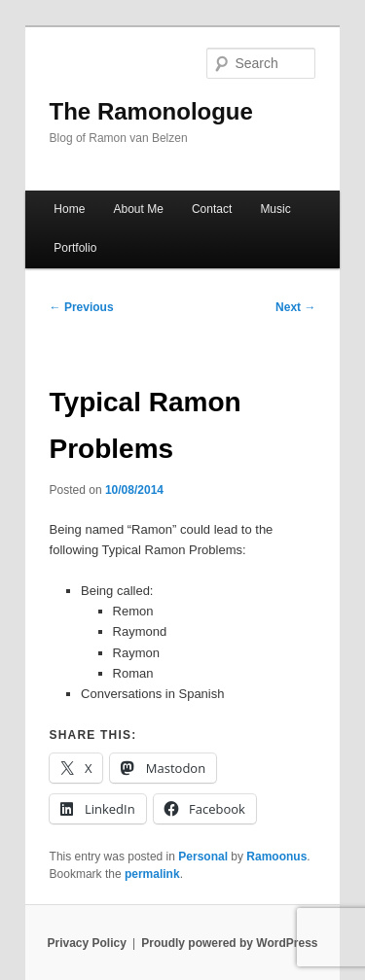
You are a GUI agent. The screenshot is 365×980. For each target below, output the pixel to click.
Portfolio (75, 248)
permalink (152, 874)
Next (295, 307)
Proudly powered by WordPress (229, 943)
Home (69, 209)
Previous (82, 307)
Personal (203, 857)
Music (275, 209)
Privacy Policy (86, 943)
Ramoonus (276, 857)
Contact (212, 209)
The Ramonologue (151, 111)
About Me (138, 209)
